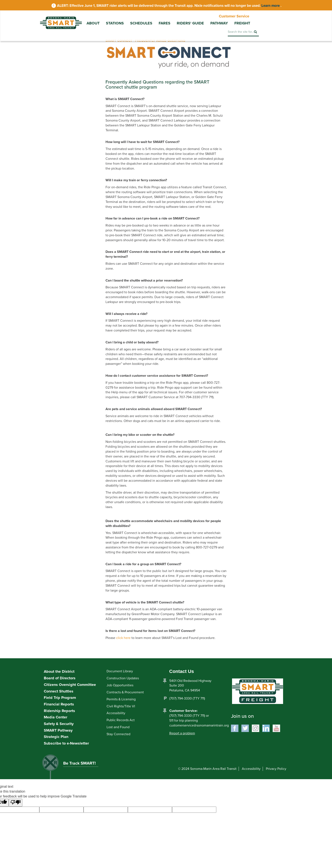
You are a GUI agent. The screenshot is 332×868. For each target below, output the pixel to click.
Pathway (219, 23)
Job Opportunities (120, 685)
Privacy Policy (276, 769)
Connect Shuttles (59, 691)
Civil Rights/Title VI (121, 706)
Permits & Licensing (121, 699)
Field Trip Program (60, 698)
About (93, 23)
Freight (242, 23)
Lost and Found (118, 727)
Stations (115, 23)
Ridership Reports (59, 711)
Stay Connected (118, 734)
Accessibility (116, 713)
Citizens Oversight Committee (70, 685)
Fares (165, 23)
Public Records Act (121, 720)
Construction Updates (123, 678)
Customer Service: (183, 711)
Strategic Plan (56, 737)
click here (123, 638)
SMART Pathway (58, 730)
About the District (59, 671)
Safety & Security (59, 724)
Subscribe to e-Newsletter (66, 743)
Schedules (141, 23)
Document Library (120, 671)
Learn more (271, 6)
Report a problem (182, 733)
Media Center (56, 717)
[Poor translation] (16, 803)
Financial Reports (59, 704)
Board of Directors (60, 678)
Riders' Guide (190, 23)
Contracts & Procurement (125, 692)
